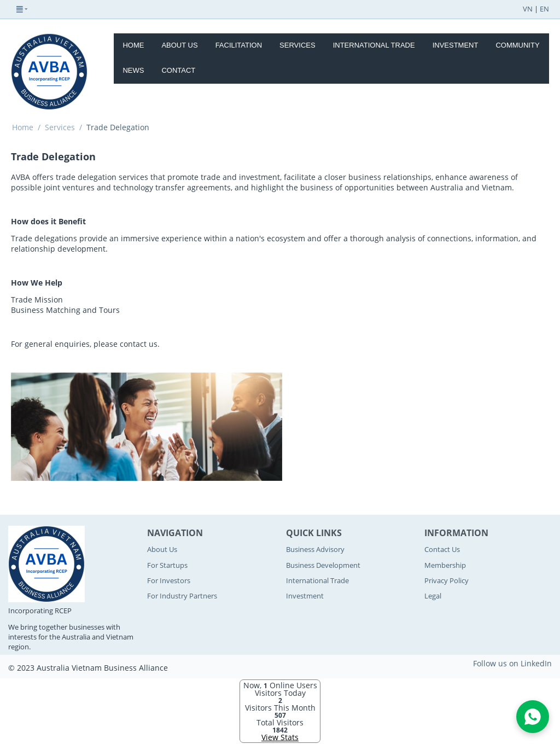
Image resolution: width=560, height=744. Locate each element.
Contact (178, 70)
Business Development (323, 565)
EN (544, 9)
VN (528, 9)
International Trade (374, 45)
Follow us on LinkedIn (512, 663)
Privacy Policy (447, 580)
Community (517, 45)
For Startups (167, 565)
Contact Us (442, 549)
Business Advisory (315, 549)
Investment (456, 45)
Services (297, 45)
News (133, 70)
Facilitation (239, 45)
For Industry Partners (182, 596)
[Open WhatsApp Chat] (533, 717)
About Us (179, 45)
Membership (445, 565)
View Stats (280, 737)
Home (133, 45)
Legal (433, 596)
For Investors (169, 580)
